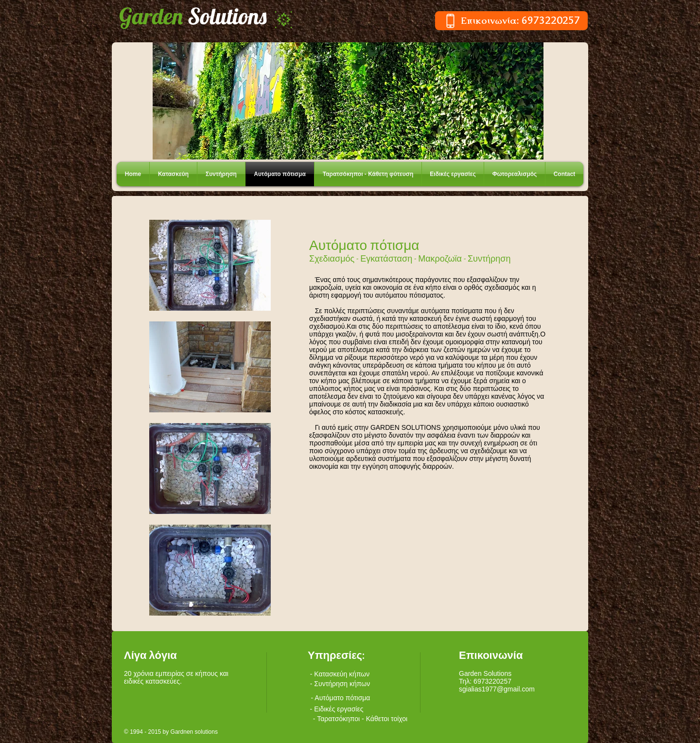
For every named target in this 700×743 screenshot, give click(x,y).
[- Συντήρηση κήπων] (340, 684)
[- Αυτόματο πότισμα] (341, 698)
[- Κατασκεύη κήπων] (340, 674)
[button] (348, 101)
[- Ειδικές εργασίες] (337, 709)
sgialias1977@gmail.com (497, 689)
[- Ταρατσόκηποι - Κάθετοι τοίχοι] (360, 719)
